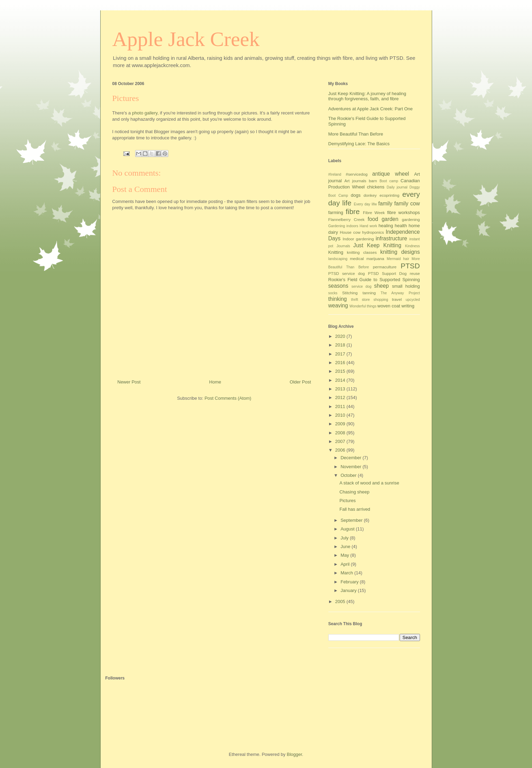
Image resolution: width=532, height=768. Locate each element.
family (385, 203)
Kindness (413, 246)
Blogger (294, 754)
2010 (341, 415)
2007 (341, 441)
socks (333, 293)
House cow (350, 232)
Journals (343, 246)
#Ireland (335, 174)
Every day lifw (366, 204)
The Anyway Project (400, 293)
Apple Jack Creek (186, 39)
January (349, 590)
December (352, 458)
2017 (341, 354)
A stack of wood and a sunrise (369, 483)
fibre (353, 211)
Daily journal (397, 187)
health (401, 226)
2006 (341, 450)
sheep (381, 286)
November (352, 467)
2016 (341, 363)
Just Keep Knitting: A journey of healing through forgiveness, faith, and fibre (367, 96)
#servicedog (357, 174)
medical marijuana (367, 258)
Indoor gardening (358, 239)
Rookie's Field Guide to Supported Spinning (374, 280)
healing (386, 226)
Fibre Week (374, 212)
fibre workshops (404, 212)
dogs (356, 195)
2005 (341, 602)
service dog (362, 286)
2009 (341, 424)
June (346, 547)
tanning (369, 293)
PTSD (410, 266)
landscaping (338, 259)
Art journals (355, 181)
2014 (341, 380)
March (347, 573)
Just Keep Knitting (377, 245)
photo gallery (145, 113)
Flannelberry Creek (347, 219)
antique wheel (391, 174)
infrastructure (391, 238)
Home (215, 382)
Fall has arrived (355, 509)
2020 (341, 336)
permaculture (385, 267)
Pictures (348, 501)
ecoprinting (389, 195)
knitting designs (400, 252)
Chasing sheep (354, 492)
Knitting (336, 252)
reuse (415, 273)
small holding (406, 286)
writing (408, 306)
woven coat (389, 306)
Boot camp (389, 181)
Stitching (350, 293)
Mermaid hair (398, 259)
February (350, 582)
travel (397, 299)
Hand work (368, 226)
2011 (341, 406)
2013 (341, 389)
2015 (341, 371)
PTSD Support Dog (387, 273)
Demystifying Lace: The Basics (359, 144)
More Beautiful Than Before (356, 134)
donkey (370, 195)
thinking (338, 299)
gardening (411, 219)
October (349, 475)
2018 (341, 345)
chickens (376, 187)
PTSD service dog (347, 273)
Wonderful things (363, 306)
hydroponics (373, 232)
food (373, 219)
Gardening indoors (343, 226)
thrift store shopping (370, 300)
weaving (338, 306)
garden (390, 219)
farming (336, 212)
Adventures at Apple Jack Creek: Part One (371, 109)
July (345, 538)
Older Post (300, 382)
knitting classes (362, 252)
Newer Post (129, 382)
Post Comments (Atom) (228, 398)
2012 (341, 397)
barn (373, 181)
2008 (341, 433)
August (348, 529)
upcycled (413, 300)
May (345, 555)
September (352, 520)
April (346, 564)
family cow (407, 203)
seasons (338, 286)
